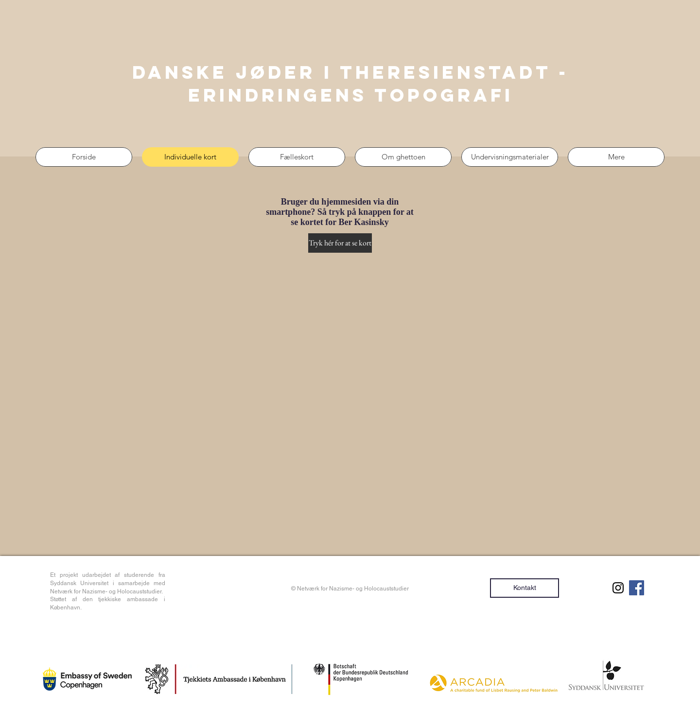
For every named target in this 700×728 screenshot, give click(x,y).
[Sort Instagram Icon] (618, 588)
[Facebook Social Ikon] (637, 588)
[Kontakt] (525, 588)
